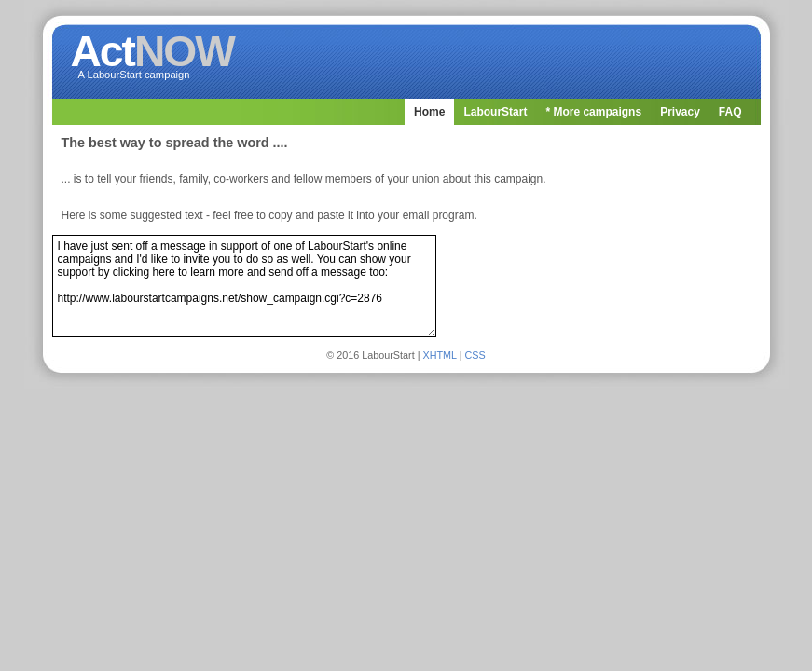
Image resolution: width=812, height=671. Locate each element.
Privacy (680, 112)
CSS (475, 355)
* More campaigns (593, 112)
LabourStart (495, 112)
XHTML (439, 355)
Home (429, 112)
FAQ (730, 112)
